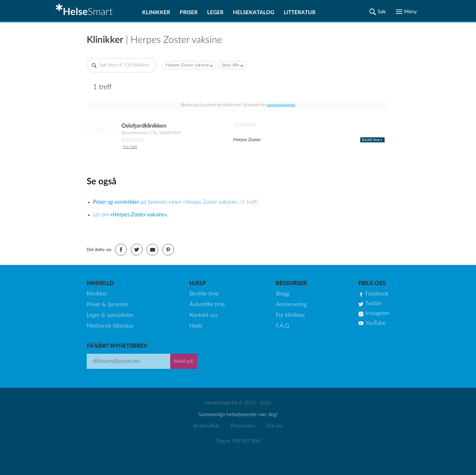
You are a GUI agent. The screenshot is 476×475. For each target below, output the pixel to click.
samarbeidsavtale (281, 105)
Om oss (274, 426)
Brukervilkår (206, 426)
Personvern (243, 426)
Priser (189, 12)
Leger (215, 12)
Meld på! (184, 361)
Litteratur (300, 12)
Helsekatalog (254, 12)
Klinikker (156, 12)
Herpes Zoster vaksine (187, 65)
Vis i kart (130, 146)
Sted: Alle (230, 65)
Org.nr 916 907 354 (238, 441)
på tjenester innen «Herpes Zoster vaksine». (167, 202)
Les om (131, 215)
